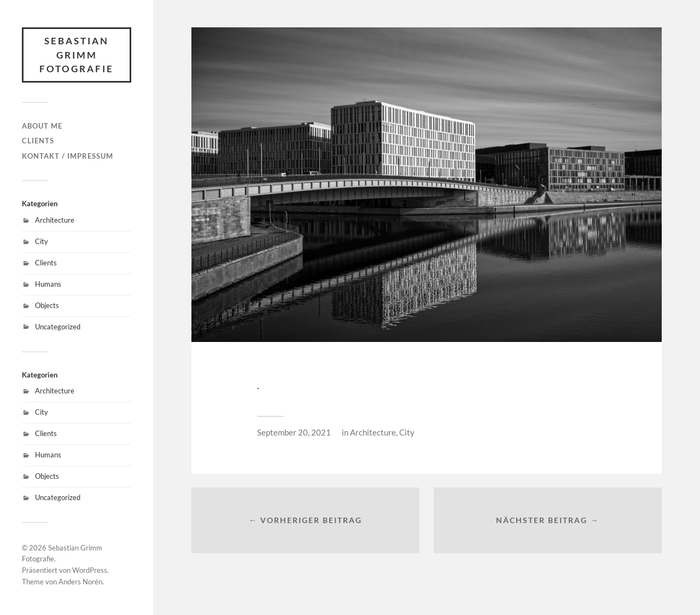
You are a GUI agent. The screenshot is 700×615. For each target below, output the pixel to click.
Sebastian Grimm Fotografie (77, 55)
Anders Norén (80, 582)
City (42, 241)
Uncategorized (58, 327)
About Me (42, 126)
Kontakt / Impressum (68, 156)
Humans (48, 284)
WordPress (90, 570)
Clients (38, 141)
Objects (47, 305)
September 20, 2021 (294, 432)
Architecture (55, 220)
